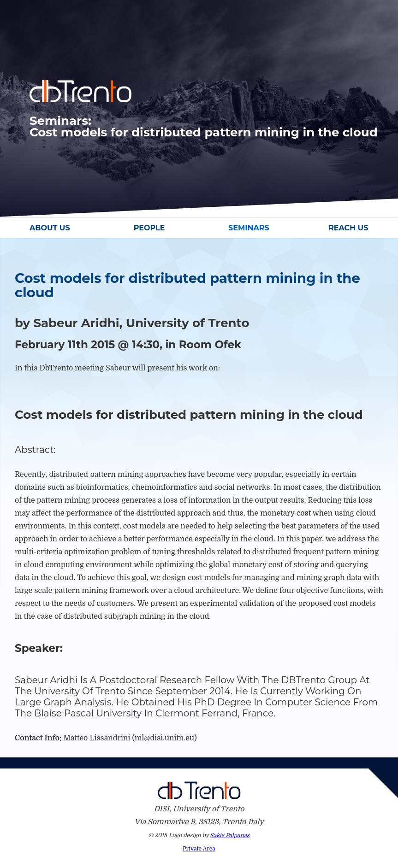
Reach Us (348, 228)
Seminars (249, 228)
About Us (50, 228)
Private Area (199, 849)
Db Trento (199, 790)
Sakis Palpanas (230, 835)
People (149, 228)
